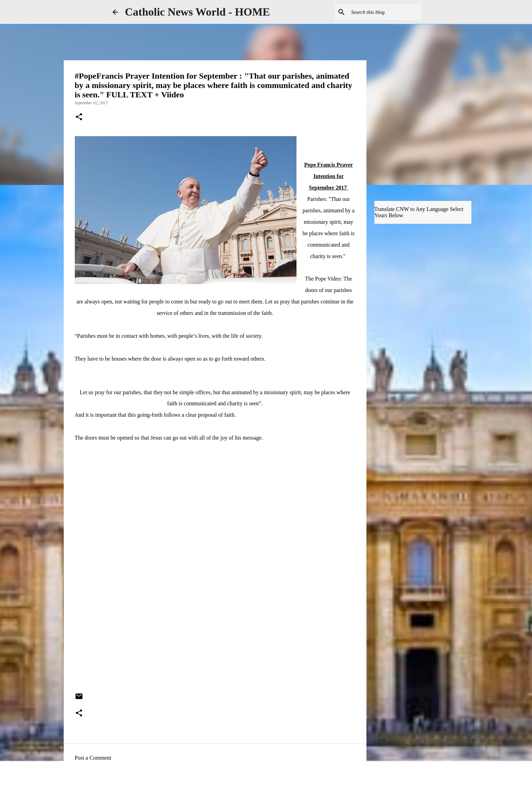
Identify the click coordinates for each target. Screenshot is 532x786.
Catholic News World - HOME (198, 12)
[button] (79, 117)
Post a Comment (93, 758)
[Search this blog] (385, 12)
